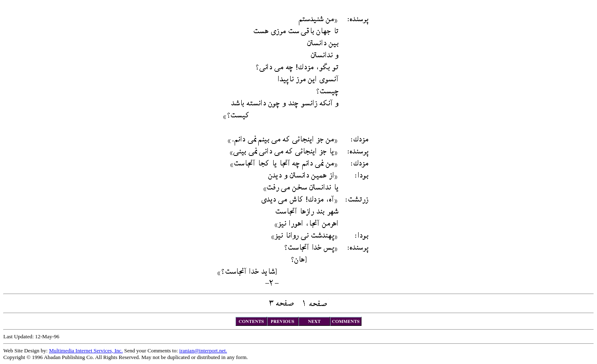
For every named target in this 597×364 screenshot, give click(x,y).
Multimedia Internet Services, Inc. (86, 351)
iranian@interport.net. (203, 351)
